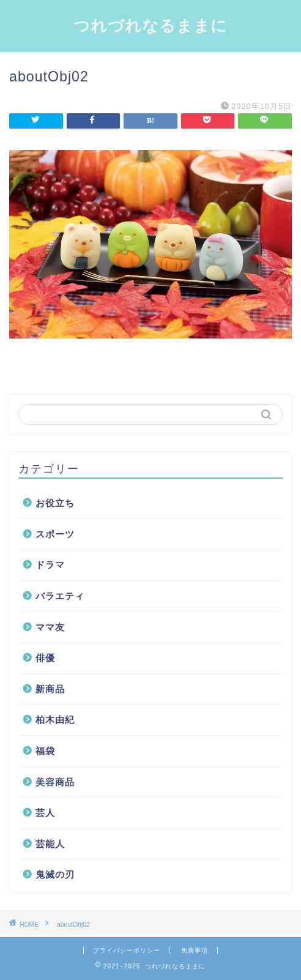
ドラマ (50, 565)
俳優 (45, 658)
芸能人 (50, 844)
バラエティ (60, 596)
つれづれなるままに (150, 25)
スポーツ (55, 534)
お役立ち (55, 503)
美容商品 (55, 782)
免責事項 (195, 950)
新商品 (50, 689)
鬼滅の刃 (55, 874)
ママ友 (50, 627)
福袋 (45, 751)
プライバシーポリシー (127, 950)
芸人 (45, 813)
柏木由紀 (55, 720)
